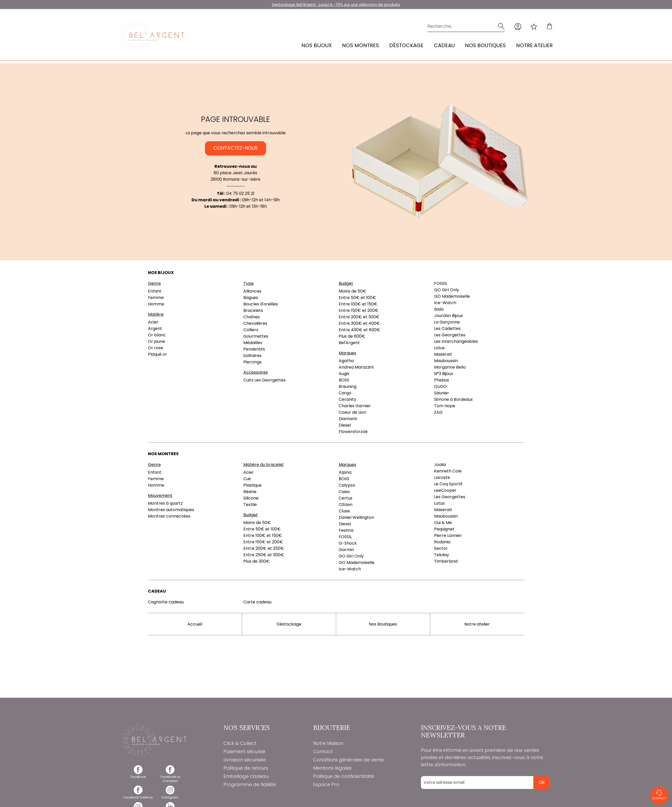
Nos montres (360, 45)
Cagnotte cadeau (166, 602)
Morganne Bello (450, 367)
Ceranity (347, 399)
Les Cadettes (447, 328)
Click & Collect (240, 743)
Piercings (252, 362)
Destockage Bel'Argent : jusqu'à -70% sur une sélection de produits (336, 5)
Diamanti (348, 419)
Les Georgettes (450, 335)
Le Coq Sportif (448, 484)
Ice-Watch (445, 303)
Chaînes (252, 317)
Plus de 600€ (352, 336)
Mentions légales (332, 768)
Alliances (252, 291)
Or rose (156, 348)
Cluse (344, 511)
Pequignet (444, 529)
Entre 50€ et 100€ (357, 298)
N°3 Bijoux (444, 374)
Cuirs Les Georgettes (264, 380)
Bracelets (253, 310)
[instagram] (170, 795)
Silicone (251, 498)
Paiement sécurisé (244, 751)
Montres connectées (169, 516)
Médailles (253, 343)
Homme (156, 304)
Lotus (439, 348)
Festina (346, 530)
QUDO (440, 386)
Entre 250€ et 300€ (264, 555)
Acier (153, 322)
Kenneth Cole (448, 471)
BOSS (344, 380)
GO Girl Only (447, 290)
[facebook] (138, 775)
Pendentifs (254, 349)
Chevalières (255, 323)
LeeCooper (445, 490)
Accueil (195, 624)
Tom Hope (445, 406)
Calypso (347, 485)
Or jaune (156, 341)
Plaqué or (157, 354)
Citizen (346, 505)
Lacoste (442, 477)
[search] (501, 26)
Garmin (346, 550)
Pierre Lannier (448, 535)
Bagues (251, 298)
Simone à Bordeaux (453, 399)
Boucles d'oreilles (261, 304)
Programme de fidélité (250, 784)
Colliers (251, 330)
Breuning (348, 386)
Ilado (439, 309)
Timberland (446, 561)
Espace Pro (326, 784)
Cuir (247, 479)
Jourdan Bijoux (449, 316)
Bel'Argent (349, 343)
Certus (346, 498)
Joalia (440, 465)
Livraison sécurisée (245, 760)
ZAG (438, 412)
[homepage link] (152, 36)
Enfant (155, 291)
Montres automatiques (171, 510)
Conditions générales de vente (349, 760)
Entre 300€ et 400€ (359, 323)
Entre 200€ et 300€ (359, 317)
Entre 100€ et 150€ (358, 304)
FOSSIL (441, 283)
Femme (156, 298)
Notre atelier (534, 45)
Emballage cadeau (246, 776)
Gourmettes (256, 336)
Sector (441, 548)
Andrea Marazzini (356, 367)
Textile (250, 505)
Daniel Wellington (356, 517)
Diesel (345, 425)
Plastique (252, 485)
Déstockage (406, 45)
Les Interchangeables (456, 341)
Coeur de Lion (352, 412)
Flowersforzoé (353, 432)
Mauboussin (446, 361)
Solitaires (252, 356)
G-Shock (348, 543)
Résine (250, 492)
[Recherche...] (458, 26)
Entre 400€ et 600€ (359, 330)
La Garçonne (447, 322)
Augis (344, 374)
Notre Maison (328, 743)
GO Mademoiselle (452, 296)
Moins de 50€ (352, 291)
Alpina (345, 472)
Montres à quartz (165, 503)
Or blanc (157, 335)
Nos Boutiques (485, 45)
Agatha (346, 361)
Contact (323, 751)
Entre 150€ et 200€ (359, 310)
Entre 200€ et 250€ (264, 548)
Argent (155, 328)
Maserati (443, 354)
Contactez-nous (235, 148)
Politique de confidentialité (344, 776)
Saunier (442, 393)
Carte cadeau (257, 602)
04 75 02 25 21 (240, 193)
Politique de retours (246, 768)
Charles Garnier (355, 406)
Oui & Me (443, 523)
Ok (542, 782)
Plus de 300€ (256, 561)
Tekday (442, 555)
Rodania (442, 542)
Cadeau (444, 45)
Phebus (442, 380)
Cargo (345, 393)
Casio (344, 492)
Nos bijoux (317, 45)
